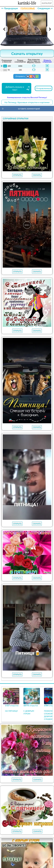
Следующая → (45, 8)
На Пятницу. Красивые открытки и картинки (27, 102)
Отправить (27, 76)
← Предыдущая (10, 8)
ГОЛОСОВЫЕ (28, 8)
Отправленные (44, 88)
